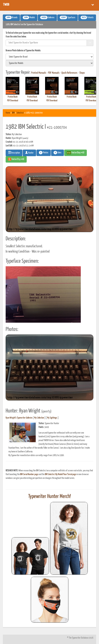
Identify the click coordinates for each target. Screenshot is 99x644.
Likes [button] (57, 153)
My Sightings (52, 418)
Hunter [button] (29, 153)
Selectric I (20, 113)
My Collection (39, 418)
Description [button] (14, 153)
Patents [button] (87, 17)
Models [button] (29, 17)
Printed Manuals (39, 73)
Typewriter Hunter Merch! (49, 496)
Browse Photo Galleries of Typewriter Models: (23, 51)
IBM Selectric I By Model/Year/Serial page (61, 474)
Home (8, 113)
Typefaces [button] (68, 17)
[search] (49, 57)
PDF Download (13, 101)
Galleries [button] (47, 17)
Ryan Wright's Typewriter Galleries (19, 418)
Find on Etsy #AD (16, 159)
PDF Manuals (54, 73)
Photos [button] (44, 153)
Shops (82, 73)
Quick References (69, 73)
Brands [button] (11, 17)
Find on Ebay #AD (76, 153)
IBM (13, 113)
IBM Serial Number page (29, 474)
